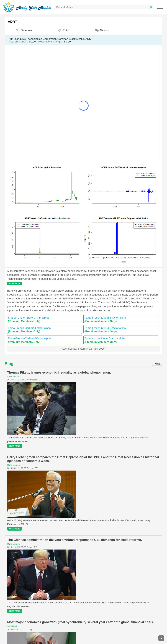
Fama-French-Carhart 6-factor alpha (45, 340)
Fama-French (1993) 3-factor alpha (121, 319)
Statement (24, 30)
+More (157, 364)
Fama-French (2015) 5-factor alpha (121, 330)
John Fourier (13, 626)
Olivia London (13, 465)
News (102, 30)
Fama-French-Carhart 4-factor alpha (45, 330)
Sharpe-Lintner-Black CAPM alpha (45, 319)
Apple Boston (13, 377)
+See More (14, 283)
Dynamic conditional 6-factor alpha (121, 340)
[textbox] (104, 7)
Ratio (63, 30)
